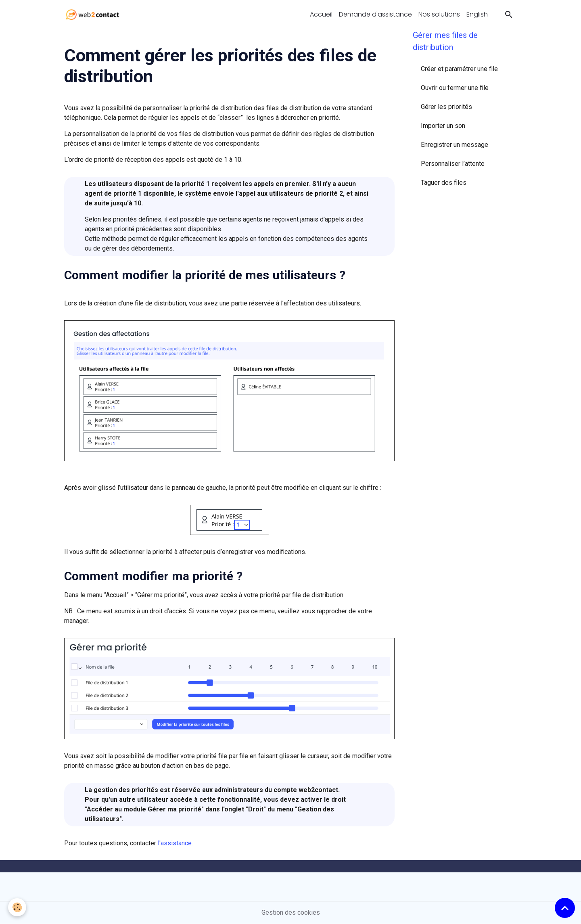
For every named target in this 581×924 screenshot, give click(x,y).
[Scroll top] (565, 908)
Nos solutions (439, 14)
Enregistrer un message (455, 145)
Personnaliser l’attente (453, 164)
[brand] (94, 15)
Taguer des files (444, 183)
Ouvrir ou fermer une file (455, 88)
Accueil (321, 14)
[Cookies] (17, 907)
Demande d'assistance (375, 14)
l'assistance (175, 843)
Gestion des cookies (291, 913)
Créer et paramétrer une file (459, 69)
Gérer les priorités (446, 107)
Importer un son (443, 126)
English (477, 14)
